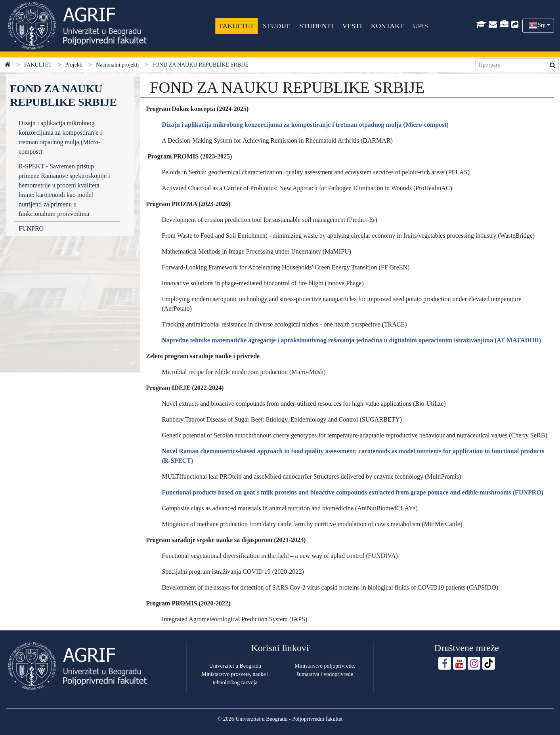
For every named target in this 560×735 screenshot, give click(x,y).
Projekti (74, 65)
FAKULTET (237, 26)
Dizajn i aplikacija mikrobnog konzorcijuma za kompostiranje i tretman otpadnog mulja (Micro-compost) (60, 137)
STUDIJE (277, 26)
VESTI (352, 26)
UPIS (420, 26)
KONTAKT (388, 26)
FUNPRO (31, 228)
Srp (542, 25)
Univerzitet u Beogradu (235, 666)
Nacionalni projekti (117, 65)
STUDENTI (316, 26)
